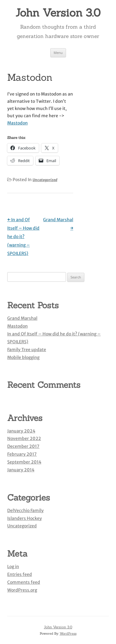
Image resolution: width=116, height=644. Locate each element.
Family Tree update (27, 350)
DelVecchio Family (25, 510)
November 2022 (24, 438)
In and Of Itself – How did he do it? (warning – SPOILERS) (23, 237)
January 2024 (21, 431)
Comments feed (24, 582)
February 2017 (22, 454)
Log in (13, 567)
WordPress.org (22, 590)
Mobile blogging (23, 357)
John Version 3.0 (58, 13)
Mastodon (17, 123)
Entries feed (20, 574)
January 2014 (21, 470)
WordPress (68, 633)
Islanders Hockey (25, 518)
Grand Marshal (22, 318)
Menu (58, 53)
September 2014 (24, 462)
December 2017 (23, 446)
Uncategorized (45, 180)
